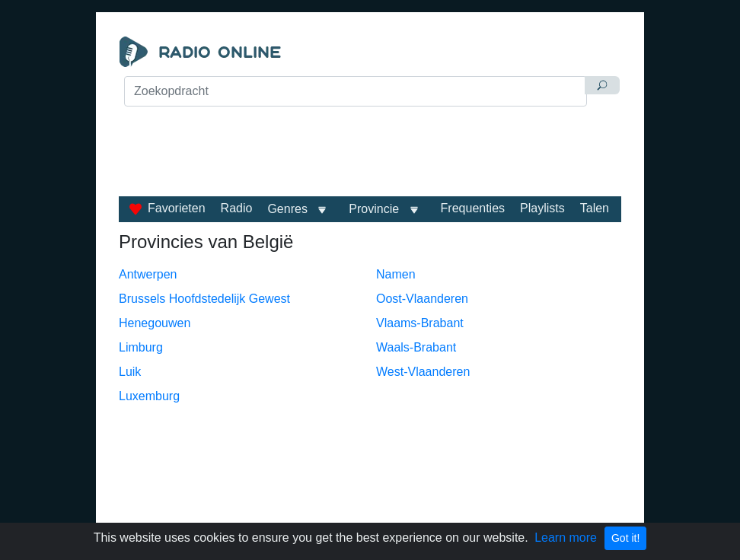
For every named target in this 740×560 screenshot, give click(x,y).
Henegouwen (155, 323)
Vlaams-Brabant (420, 323)
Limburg (141, 347)
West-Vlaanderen (423, 372)
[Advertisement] (370, 146)
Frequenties (473, 208)
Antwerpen (148, 274)
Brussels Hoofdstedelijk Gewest (204, 299)
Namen (396, 274)
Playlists (542, 208)
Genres (287, 209)
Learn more (566, 538)
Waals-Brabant (416, 347)
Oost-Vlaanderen (422, 299)
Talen (595, 208)
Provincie (375, 209)
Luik (130, 372)
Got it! (625, 538)
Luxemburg (149, 396)
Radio (237, 208)
